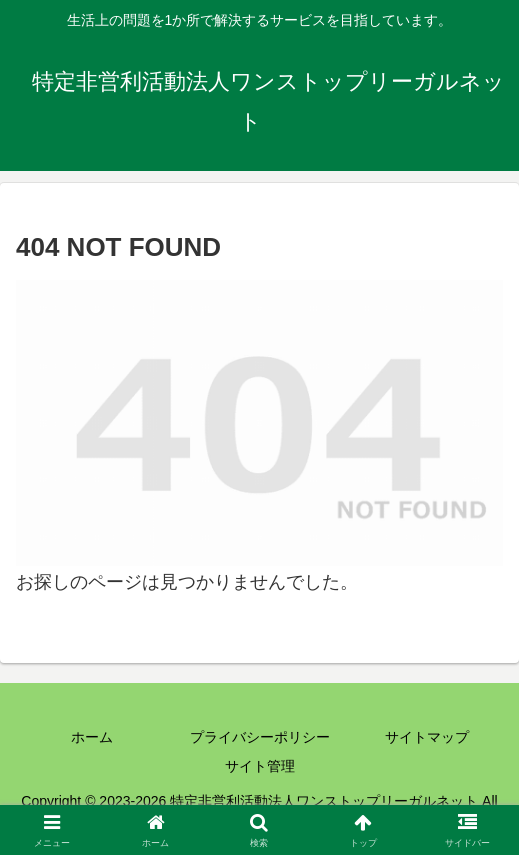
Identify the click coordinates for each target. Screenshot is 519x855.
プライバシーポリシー (260, 737)
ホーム (92, 737)
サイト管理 (260, 766)
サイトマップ (427, 737)
